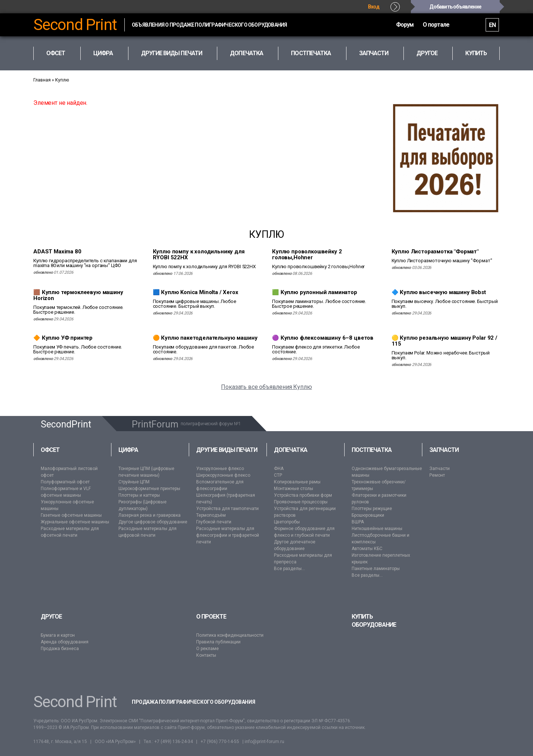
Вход (374, 7)
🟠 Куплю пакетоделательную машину (205, 338)
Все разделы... (289, 569)
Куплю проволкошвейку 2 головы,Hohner (307, 254)
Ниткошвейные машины (377, 529)
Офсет (50, 450)
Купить (476, 53)
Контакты (206, 655)
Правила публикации (218, 642)
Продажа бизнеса (60, 649)
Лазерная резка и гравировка (150, 515)
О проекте (211, 617)
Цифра (128, 450)
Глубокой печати (214, 522)
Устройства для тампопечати (227, 509)
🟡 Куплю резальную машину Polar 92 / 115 (445, 341)
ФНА (279, 469)
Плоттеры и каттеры (139, 495)
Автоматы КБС (367, 549)
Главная (42, 80)
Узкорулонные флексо (220, 469)
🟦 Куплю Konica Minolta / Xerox (196, 292)
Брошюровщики (368, 515)
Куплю (62, 80)
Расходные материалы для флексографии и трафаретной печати (228, 535)
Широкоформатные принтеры (149, 489)
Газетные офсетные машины (71, 515)
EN (489, 25)
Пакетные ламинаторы (376, 569)
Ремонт (437, 475)
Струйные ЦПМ (134, 482)
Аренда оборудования (65, 642)
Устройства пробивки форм (303, 495)
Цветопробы (287, 522)
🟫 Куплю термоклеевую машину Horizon (78, 295)
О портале (424, 25)
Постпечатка (372, 450)
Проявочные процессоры (301, 502)
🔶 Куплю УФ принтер (63, 338)
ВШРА (358, 522)
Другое (51, 617)
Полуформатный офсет (65, 482)
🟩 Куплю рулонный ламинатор (315, 292)
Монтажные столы (294, 489)
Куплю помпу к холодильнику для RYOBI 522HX (199, 254)
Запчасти (444, 450)
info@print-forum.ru (264, 742)
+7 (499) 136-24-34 (174, 742)
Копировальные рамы (297, 482)
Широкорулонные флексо (223, 475)
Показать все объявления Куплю (266, 387)
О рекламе (207, 649)
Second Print (75, 25)
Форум (383, 25)
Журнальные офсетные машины (75, 522)
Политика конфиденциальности (230, 635)
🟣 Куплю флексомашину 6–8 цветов (323, 338)
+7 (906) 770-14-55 (220, 742)
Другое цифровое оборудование (153, 522)
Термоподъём (211, 515)
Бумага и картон (58, 635)
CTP (278, 475)
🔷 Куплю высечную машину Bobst (439, 292)
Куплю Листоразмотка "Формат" (435, 252)
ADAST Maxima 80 (57, 252)
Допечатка (291, 450)
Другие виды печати (227, 450)
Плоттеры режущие (372, 509)
